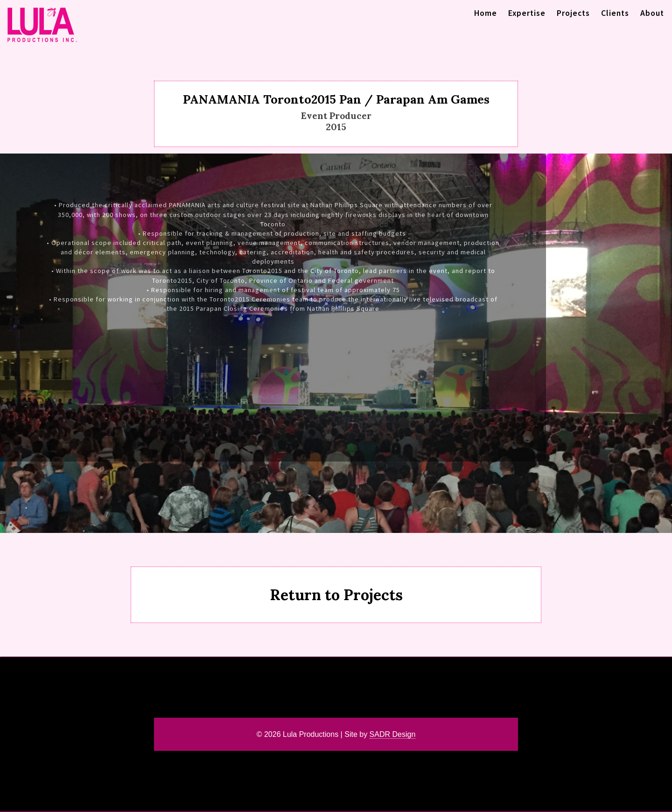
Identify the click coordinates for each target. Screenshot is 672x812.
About (652, 13)
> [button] (665, 343)
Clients (615, 13)
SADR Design (393, 734)
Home (486, 13)
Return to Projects (336, 595)
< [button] (7, 343)
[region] (336, 343)
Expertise (527, 13)
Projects (573, 13)
